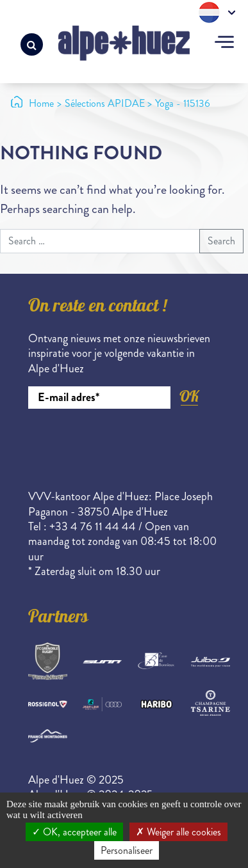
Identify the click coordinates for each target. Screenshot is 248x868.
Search (221, 241)
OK (189, 396)
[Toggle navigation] (224, 43)
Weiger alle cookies (178, 832)
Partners (58, 619)
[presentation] (126, 444)
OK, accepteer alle (74, 832)
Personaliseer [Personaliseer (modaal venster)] (127, 850)
